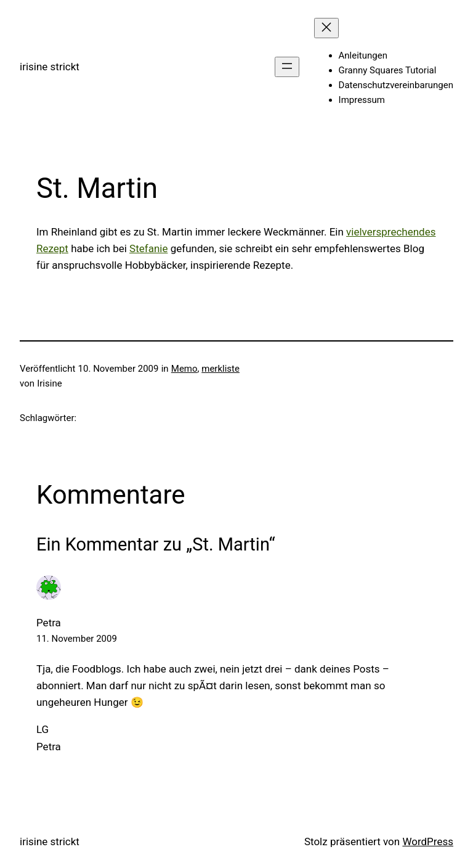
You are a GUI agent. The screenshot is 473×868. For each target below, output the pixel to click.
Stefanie (148, 248)
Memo (184, 369)
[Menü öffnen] (287, 67)
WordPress (428, 841)
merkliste (220, 369)
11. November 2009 (77, 639)
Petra (49, 623)
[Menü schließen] (326, 28)
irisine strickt (50, 67)
